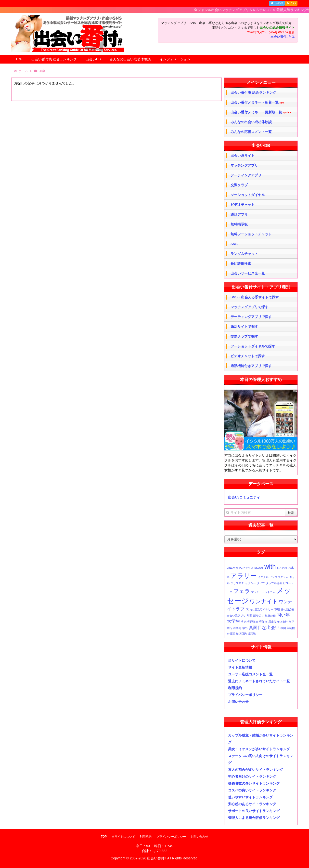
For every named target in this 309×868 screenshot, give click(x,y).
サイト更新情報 (240, 667)
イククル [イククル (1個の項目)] (263, 577)
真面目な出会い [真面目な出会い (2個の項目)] (264, 628)
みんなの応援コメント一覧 (251, 132)
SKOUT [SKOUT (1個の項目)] (259, 568)
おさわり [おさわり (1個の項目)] (282, 568)
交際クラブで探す (244, 336)
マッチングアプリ (244, 165)
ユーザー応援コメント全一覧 (250, 674)
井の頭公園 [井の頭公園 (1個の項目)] (288, 609)
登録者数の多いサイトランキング (254, 783)
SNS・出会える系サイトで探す (255, 297)
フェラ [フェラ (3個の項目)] (242, 591)
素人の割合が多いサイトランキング (256, 770)
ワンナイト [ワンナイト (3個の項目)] (264, 601)
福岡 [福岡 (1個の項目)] (283, 628)
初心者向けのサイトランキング (252, 776)
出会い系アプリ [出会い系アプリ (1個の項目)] (236, 616)
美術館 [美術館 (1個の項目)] (291, 628)
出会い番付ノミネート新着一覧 (257, 102)
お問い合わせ (238, 702)
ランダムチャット (244, 254)
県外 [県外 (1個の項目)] (245, 628)
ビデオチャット (243, 205)
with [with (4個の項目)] (270, 566)
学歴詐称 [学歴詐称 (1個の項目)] (253, 622)
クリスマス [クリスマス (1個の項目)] (237, 583)
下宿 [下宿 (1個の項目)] (277, 609)
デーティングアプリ (246, 175)
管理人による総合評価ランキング (254, 818)
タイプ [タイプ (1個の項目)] (261, 583)
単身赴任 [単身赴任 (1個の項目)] (270, 616)
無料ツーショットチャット (251, 234)
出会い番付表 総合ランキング (54, 59)
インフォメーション (175, 59)
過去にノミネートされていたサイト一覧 (259, 681)
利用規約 (235, 688)
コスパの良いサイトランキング (252, 790)
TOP (19, 59)
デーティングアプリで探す (251, 317)
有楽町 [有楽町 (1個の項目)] (237, 628)
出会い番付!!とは (283, 37)
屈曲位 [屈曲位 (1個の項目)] (272, 622)
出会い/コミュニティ (244, 497)
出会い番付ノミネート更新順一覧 (261, 112)
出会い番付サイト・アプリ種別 (261, 287)
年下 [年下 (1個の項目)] (292, 622)
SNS (234, 244)
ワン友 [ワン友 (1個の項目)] (250, 609)
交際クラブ (239, 185)
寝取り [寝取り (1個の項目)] (263, 622)
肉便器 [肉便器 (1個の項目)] (231, 633)
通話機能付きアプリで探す (251, 366)
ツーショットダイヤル (248, 195)
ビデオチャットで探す (248, 356)
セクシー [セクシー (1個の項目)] (250, 583)
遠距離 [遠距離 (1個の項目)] (252, 633)
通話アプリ (239, 214)
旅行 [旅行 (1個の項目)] (230, 628)
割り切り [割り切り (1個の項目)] (258, 616)
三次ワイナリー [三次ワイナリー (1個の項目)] (264, 609)
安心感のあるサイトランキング (252, 804)
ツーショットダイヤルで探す (253, 346)
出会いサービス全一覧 (248, 273)
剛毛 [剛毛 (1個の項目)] (249, 616)
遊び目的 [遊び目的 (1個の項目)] (241, 633)
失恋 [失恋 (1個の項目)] (244, 622)
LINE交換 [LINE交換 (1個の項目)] (232, 568)
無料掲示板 (239, 224)
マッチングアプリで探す (249, 307)
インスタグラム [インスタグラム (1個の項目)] (279, 577)
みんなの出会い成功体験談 (130, 59)
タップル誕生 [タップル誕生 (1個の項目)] (274, 583)
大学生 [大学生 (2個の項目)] (233, 621)
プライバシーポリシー (245, 695)
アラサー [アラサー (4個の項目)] (244, 576)
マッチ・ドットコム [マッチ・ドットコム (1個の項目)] (263, 592)
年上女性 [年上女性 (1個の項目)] (283, 622)
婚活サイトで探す (244, 327)
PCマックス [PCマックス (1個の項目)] (246, 568)
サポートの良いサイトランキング (254, 811)
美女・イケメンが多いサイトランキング (259, 749)
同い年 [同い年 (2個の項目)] (283, 615)
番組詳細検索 (241, 263)
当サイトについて (242, 660)
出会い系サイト (243, 156)
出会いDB (93, 59)
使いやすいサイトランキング (250, 797)
